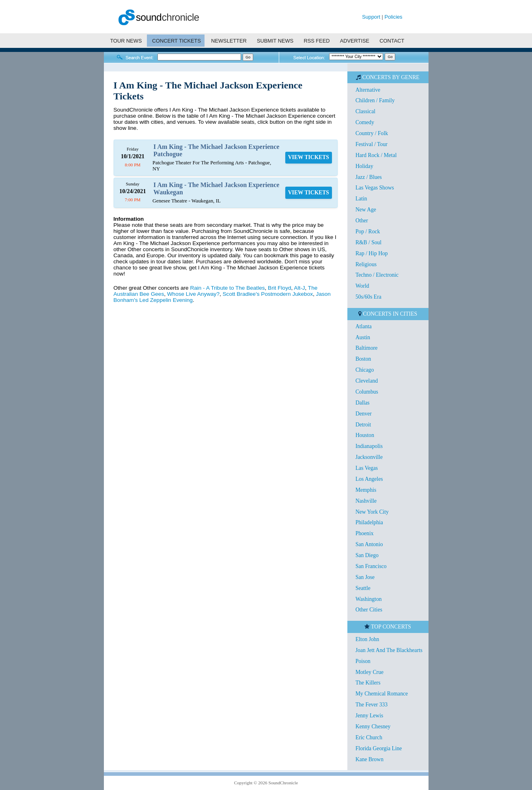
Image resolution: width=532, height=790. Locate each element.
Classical (365, 111)
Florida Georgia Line (379, 748)
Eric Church (369, 737)
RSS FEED (317, 41)
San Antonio (369, 544)
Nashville (366, 501)
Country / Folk (372, 133)
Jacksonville (369, 457)
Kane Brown (369, 759)
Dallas (363, 403)
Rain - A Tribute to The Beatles (227, 288)
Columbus (367, 392)
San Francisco (371, 566)
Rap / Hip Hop (372, 253)
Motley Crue (369, 672)
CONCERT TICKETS (177, 41)
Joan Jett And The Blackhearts (389, 650)
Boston (363, 359)
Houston (365, 435)
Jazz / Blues (369, 177)
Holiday (364, 166)
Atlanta (364, 326)
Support (371, 17)
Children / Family (375, 100)
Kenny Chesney (373, 726)
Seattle (363, 588)
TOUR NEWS (126, 41)
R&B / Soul (368, 242)
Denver (364, 414)
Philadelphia (369, 522)
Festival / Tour (372, 144)
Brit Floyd (279, 288)
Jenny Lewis (369, 716)
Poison (363, 661)
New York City (372, 512)
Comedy (365, 122)
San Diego (367, 555)
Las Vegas (367, 468)
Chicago (365, 370)
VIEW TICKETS (309, 157)
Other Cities (369, 610)
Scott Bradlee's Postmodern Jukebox (268, 294)
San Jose (365, 577)
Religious (366, 264)
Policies (393, 17)
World (362, 286)
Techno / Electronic (377, 275)
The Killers (368, 683)
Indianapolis (369, 446)
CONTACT (392, 41)
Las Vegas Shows (375, 188)
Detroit (363, 425)
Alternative (368, 90)
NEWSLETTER (229, 41)
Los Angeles (369, 479)
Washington (369, 599)
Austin (363, 337)
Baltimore (366, 348)
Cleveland (367, 381)
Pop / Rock (368, 231)
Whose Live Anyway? (193, 294)
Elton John (367, 639)
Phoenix (365, 533)
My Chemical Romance (382, 694)
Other (362, 221)
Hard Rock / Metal (376, 155)
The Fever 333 (372, 705)
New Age (366, 210)
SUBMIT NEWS (275, 41)
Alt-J (299, 288)
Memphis (366, 490)
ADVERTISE (355, 41)
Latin (361, 199)
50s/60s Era (368, 297)
